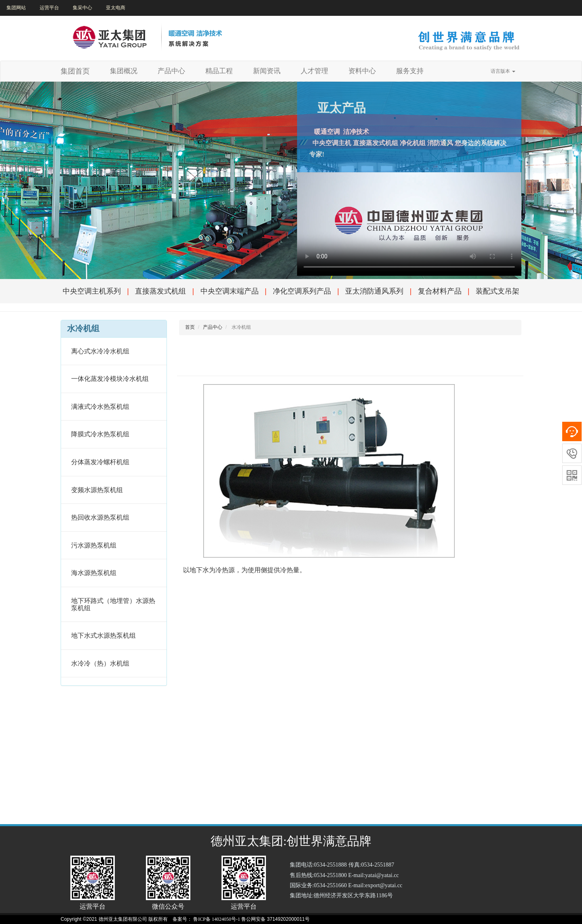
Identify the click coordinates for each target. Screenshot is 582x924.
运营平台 (49, 8)
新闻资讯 (267, 71)
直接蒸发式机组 (160, 291)
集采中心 (82, 8)
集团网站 (16, 8)
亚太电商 (116, 8)
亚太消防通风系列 (374, 291)
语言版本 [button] (503, 71)
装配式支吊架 (498, 291)
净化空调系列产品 (302, 291)
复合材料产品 (440, 291)
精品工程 (219, 71)
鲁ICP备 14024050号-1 (217, 919)
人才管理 (314, 71)
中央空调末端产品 (230, 291)
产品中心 (171, 71)
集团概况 (127, 71)
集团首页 (75, 71)
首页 (190, 327)
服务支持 (410, 71)
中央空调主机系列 (92, 291)
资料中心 (362, 71)
